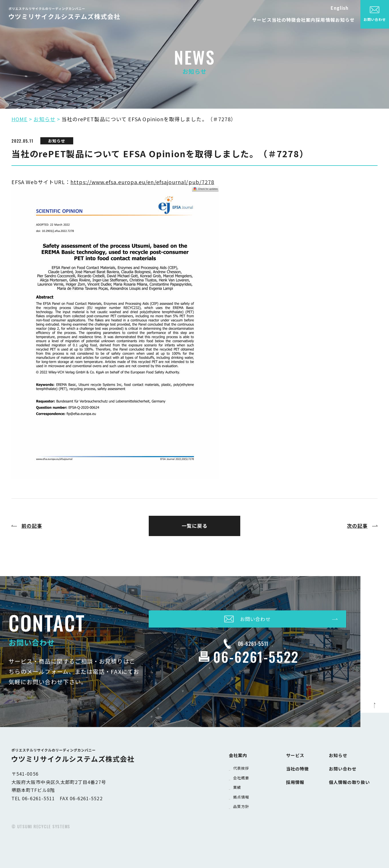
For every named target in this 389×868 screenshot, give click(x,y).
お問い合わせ (344, 766)
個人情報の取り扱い (352, 778)
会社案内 (277, 18)
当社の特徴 (244, 18)
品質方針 (242, 804)
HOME (19, 119)
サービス (210, 18)
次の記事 (357, 526)
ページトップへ (375, 713)
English (340, 8)
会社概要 (242, 776)
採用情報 (308, 18)
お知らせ (339, 18)
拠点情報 (242, 795)
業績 (238, 785)
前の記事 (32, 526)
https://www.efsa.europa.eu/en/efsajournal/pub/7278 (142, 182)
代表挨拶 (242, 766)
